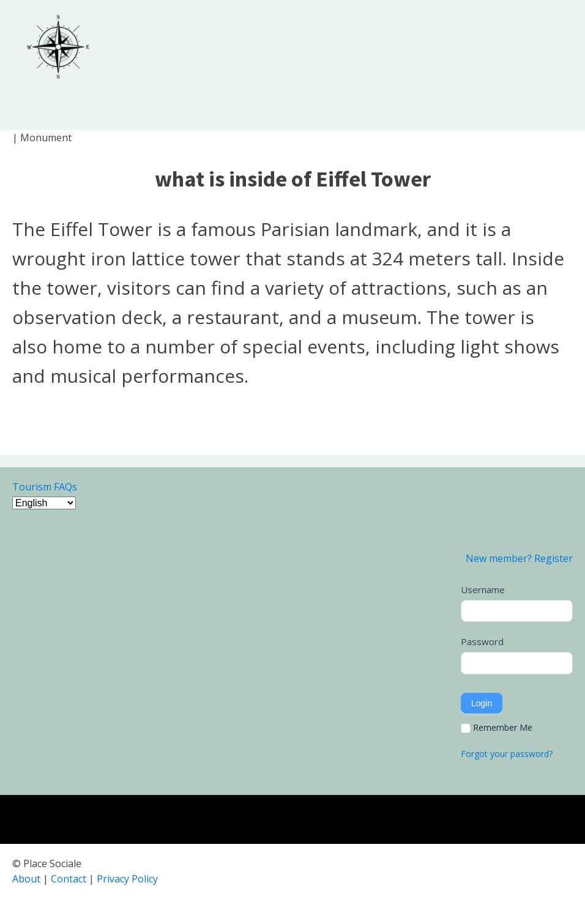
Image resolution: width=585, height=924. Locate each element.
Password (482, 641)
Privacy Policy (127, 879)
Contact (69, 879)
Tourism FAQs (45, 487)
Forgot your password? (507, 754)
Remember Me (497, 728)
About (26, 879)
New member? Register (519, 558)
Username (483, 590)
